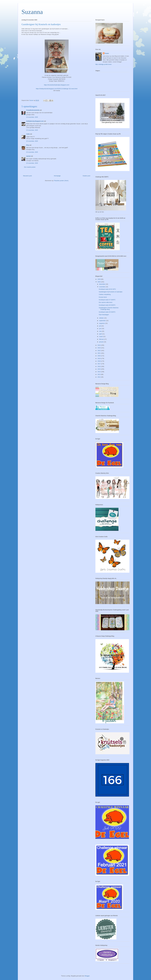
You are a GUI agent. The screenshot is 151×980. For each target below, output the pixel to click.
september (103, 321)
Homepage (57, 176)
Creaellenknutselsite (33, 110)
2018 (99, 361)
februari (102, 339)
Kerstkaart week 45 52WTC (107, 312)
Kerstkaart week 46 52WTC (107, 305)
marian (28, 156)
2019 (99, 358)
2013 (99, 374)
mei (101, 331)
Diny (28, 145)
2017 (99, 364)
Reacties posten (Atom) (61, 181)
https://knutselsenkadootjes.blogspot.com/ (57, 85)
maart (101, 336)
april (101, 334)
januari (101, 342)
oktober (102, 318)
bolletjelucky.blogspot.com (35, 121)
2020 (99, 356)
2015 (99, 369)
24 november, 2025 (32, 163)
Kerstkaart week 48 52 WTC (107, 289)
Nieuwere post (27, 176)
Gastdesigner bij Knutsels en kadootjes (111, 292)
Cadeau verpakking (105, 294)
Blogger (87, 976)
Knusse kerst (103, 297)
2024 (99, 345)
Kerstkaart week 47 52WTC (107, 300)
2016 (99, 366)
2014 (99, 372)
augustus (102, 323)
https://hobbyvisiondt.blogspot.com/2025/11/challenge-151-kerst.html (57, 89)
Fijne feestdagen (104, 315)
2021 (99, 353)
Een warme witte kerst (105, 302)
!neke (28, 134)
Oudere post (86, 176)
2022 (99, 351)
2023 (99, 348)
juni (100, 329)
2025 (99, 282)
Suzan (107, 53)
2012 (99, 377)
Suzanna (32, 12)
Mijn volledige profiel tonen (103, 64)
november (102, 287)
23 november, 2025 (32, 117)
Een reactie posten (30, 167)
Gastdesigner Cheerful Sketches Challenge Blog (109, 309)
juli (100, 326)
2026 (99, 279)
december (102, 284)
